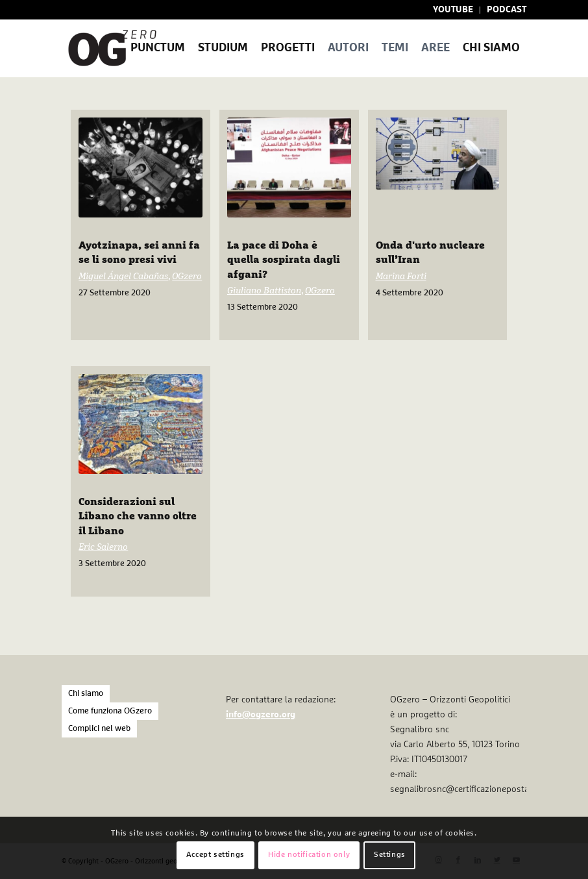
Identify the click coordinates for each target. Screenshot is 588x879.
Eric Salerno (103, 547)
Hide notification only (309, 855)
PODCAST (507, 10)
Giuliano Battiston (264, 291)
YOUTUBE (453, 10)
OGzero (187, 277)
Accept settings (215, 855)
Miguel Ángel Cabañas (123, 277)
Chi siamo (86, 694)
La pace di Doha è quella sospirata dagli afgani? (284, 260)
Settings (390, 855)
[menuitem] (453, 10)
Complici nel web (99, 729)
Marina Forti (401, 277)
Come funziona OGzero (110, 711)
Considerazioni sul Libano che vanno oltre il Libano (138, 516)
